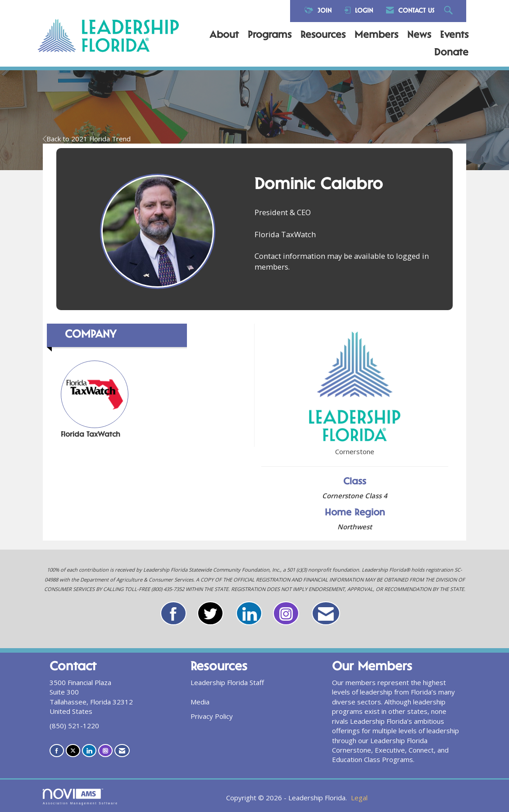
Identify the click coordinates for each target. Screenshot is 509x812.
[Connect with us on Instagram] (105, 751)
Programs (270, 36)
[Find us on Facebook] (57, 751)
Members (376, 36)
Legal (359, 798)
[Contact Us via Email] (122, 751)
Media (200, 702)
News (419, 36)
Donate (451, 53)
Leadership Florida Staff (227, 682)
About (224, 36)
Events (454, 36)
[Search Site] (450, 11)
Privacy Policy (212, 716)
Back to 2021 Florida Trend (87, 139)
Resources (323, 36)
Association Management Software (80, 797)
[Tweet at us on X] (73, 751)
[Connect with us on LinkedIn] (89, 751)
